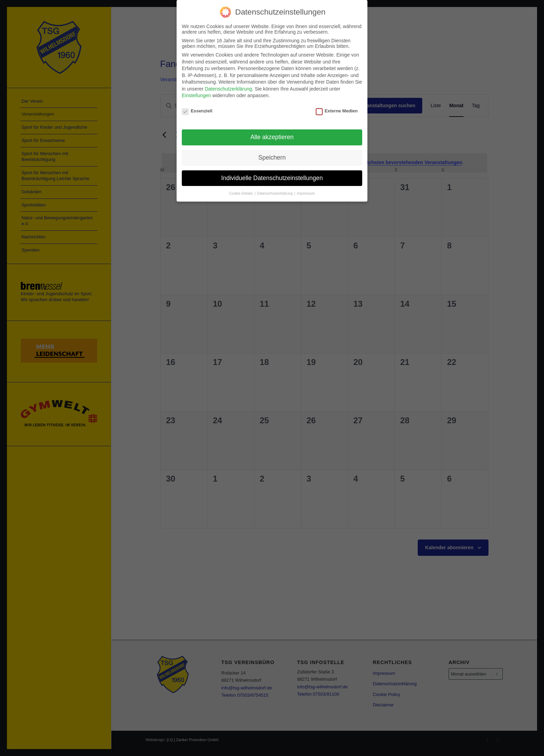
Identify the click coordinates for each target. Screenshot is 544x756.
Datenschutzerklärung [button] (275, 193)
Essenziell (197, 111)
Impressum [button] (306, 193)
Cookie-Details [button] (241, 193)
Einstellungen (196, 95)
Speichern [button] (272, 157)
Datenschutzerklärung (228, 88)
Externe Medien (337, 111)
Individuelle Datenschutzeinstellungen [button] (272, 177)
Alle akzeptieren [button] (272, 136)
